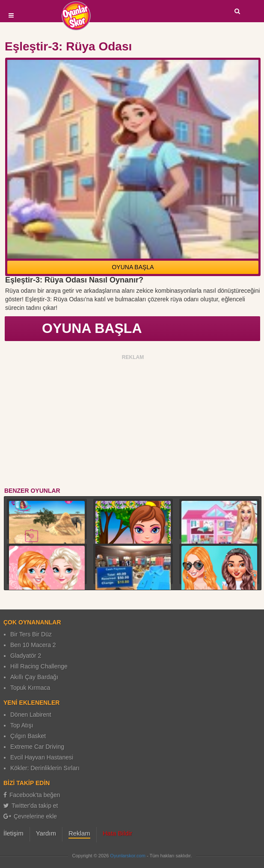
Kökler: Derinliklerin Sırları (45, 768)
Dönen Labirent (31, 715)
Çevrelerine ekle (30, 816)
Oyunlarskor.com (128, 856)
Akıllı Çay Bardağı (34, 677)
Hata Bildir (117, 833)
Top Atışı (22, 725)
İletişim (13, 833)
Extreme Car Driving (37, 747)
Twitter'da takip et (31, 806)
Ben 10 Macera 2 (33, 645)
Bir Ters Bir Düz (31, 634)
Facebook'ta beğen (32, 795)
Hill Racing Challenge (39, 666)
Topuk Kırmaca (30, 688)
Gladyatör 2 (26, 656)
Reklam (79, 833)
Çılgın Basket (28, 736)
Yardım (46, 833)
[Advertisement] (133, 422)
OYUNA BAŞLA (133, 267)
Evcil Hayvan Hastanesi (42, 757)
